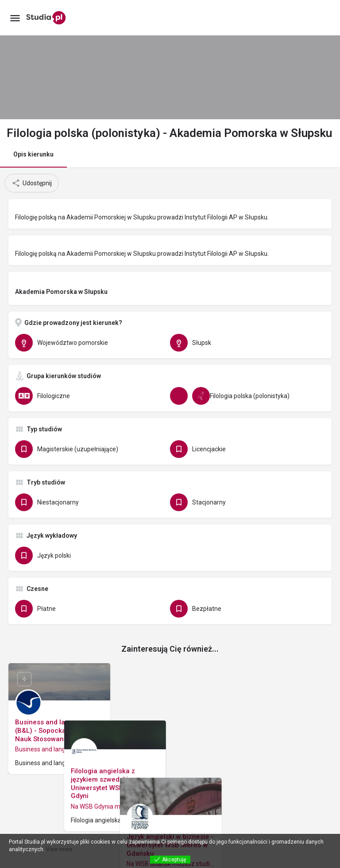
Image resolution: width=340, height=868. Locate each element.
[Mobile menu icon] (15, 18)
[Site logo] (47, 18)
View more (59, 849)
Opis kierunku (33, 154)
